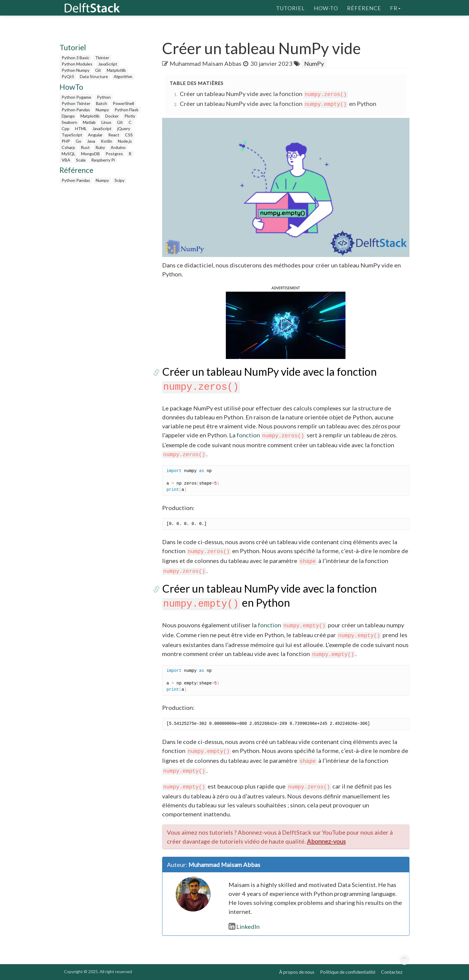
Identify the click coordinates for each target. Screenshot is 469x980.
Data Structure (94, 76)
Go (79, 141)
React (114, 135)
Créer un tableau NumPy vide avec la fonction (264, 94)
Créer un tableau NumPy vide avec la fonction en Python (278, 104)
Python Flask (127, 110)
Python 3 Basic (76, 58)
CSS (129, 135)
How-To (326, 7)
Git (98, 70)
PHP (66, 141)
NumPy (314, 63)
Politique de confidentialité (348, 972)
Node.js (125, 141)
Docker (112, 116)
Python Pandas (76, 110)
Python (104, 97)
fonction (271, 435)
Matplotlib (116, 70)
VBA (66, 160)
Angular (95, 135)
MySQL (68, 154)
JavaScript (108, 64)
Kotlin (106, 141)
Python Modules (77, 64)
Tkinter (102, 58)
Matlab (89, 122)
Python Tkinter (76, 103)
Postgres (114, 154)
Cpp (66, 128)
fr (395, 7)
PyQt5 (68, 76)
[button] (286, 324)
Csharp (68, 147)
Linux (106, 122)
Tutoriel (290, 7)
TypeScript (72, 135)
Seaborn (69, 122)
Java (91, 141)
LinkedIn (244, 926)
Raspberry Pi (103, 160)
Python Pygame (76, 97)
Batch (102, 103)
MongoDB (90, 154)
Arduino (118, 147)
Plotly (130, 116)
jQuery (124, 128)
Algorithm (123, 76)
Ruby (100, 147)
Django (68, 116)
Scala (81, 160)
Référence (364, 7)
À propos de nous (297, 972)
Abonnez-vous (326, 841)
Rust (85, 147)
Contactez (392, 972)
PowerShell (123, 103)
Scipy (119, 180)
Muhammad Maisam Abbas (205, 63)
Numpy (102, 110)
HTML (81, 128)
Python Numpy (76, 70)
